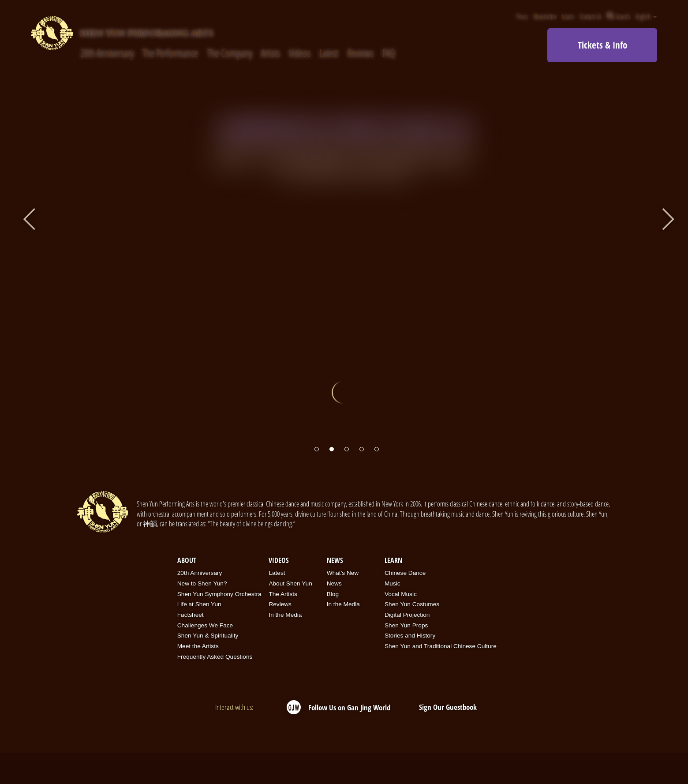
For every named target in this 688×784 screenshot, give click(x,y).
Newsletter (545, 16)
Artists (271, 54)
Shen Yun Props (406, 625)
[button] (317, 449)
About (187, 560)
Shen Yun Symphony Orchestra (219, 594)
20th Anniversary (107, 54)
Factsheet (191, 615)
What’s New (343, 573)
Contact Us (591, 16)
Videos (300, 54)
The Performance (170, 54)
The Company (230, 54)
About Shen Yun (290, 583)
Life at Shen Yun (199, 604)
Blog (333, 594)
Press (522, 16)
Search (618, 16)
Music (393, 583)
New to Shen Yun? (202, 583)
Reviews (361, 54)
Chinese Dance (405, 573)
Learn (568, 16)
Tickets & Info (602, 45)
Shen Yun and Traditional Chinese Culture (441, 646)
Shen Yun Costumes (412, 604)
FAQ (389, 54)
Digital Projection (407, 615)
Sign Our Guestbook (448, 707)
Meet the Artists (198, 646)
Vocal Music (401, 594)
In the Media (285, 615)
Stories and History (410, 636)
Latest (329, 54)
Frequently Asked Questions (215, 657)
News (335, 560)
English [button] (646, 16)
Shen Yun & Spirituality (208, 636)
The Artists (283, 594)
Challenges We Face (205, 625)
